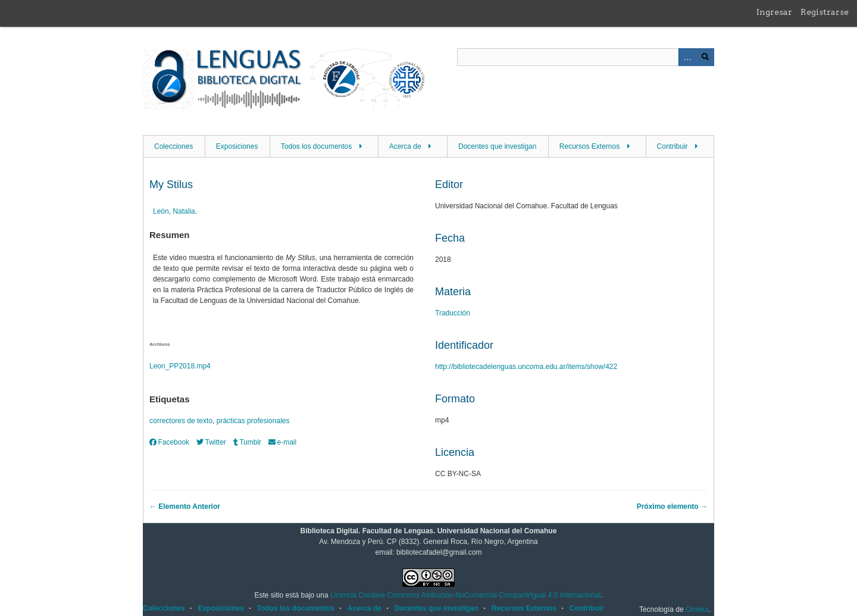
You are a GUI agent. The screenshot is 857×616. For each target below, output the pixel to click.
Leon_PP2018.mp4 (180, 366)
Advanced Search (687, 57)
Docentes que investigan (497, 146)
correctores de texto (181, 421)
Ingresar (774, 12)
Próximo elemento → (672, 506)
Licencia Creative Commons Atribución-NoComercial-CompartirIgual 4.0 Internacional (465, 595)
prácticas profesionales (253, 421)
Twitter (211, 442)
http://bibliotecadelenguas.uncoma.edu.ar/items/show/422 (526, 367)
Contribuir (673, 146)
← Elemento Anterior (185, 506)
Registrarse (825, 12)
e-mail (282, 442)
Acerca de (405, 146)
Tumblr (247, 442)
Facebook (169, 442)
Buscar (705, 57)
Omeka (697, 609)
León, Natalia (174, 211)
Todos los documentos (316, 146)
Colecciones (173, 146)
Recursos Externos (589, 146)
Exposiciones (237, 146)
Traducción (453, 313)
